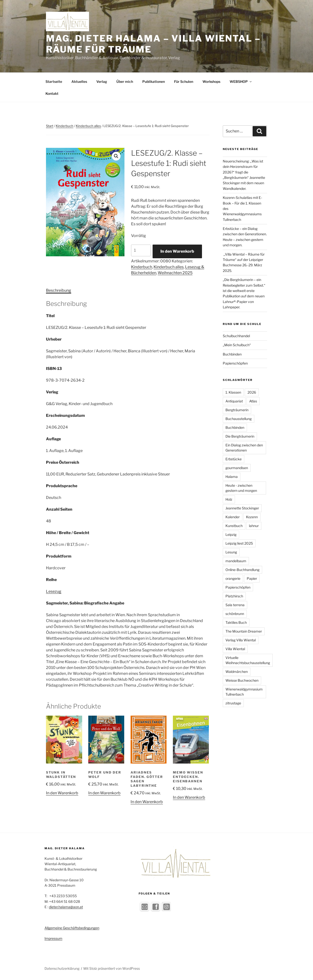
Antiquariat (234, 401)
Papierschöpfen (235, 363)
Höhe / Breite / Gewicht (68, 533)
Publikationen (154, 81)
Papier (252, 578)
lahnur (254, 526)
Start (50, 126)
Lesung (231, 552)
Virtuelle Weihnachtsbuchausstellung (248, 660)
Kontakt (52, 93)
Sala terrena (235, 605)
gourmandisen (237, 468)
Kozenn (252, 517)
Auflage (53, 439)
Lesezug (54, 591)
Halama (232, 477)
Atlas (253, 401)
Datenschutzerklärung (62, 968)
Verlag (102, 81)
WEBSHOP (241, 81)
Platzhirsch (234, 596)
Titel (50, 316)
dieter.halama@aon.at (66, 907)
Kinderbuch (65, 126)
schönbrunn (235, 614)
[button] (116, 156)
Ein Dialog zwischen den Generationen (244, 448)
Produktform (59, 556)
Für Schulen (184, 81)
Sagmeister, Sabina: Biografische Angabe (85, 603)
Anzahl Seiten (59, 509)
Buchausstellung (239, 419)
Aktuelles (79, 81)
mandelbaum (236, 561)
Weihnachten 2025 (175, 273)
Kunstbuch (234, 526)
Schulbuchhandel (236, 336)
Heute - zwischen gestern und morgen (241, 488)
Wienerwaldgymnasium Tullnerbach (244, 692)
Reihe (51, 580)
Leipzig (231, 534)
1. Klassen (233, 392)
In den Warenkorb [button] (62, 793)
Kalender (233, 517)
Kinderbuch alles (88, 126)
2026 (252, 392)
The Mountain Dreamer (244, 631)
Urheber (54, 339)
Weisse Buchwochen (242, 680)
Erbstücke (234, 459)
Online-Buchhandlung (242, 570)
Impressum (53, 938)
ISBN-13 (54, 369)
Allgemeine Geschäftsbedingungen (72, 928)
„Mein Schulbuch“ (237, 345)
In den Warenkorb (177, 251)
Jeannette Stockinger (242, 508)
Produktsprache (62, 486)
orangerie (233, 578)
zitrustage (233, 703)
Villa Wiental (235, 649)
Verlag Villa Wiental (241, 640)
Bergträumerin (237, 410)
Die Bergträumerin (240, 436)
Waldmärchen (237, 672)
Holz (229, 499)
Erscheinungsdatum (65, 415)
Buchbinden (232, 354)
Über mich (125, 81)
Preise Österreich (63, 462)
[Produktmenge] (141, 250)
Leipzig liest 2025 (239, 543)
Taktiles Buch (236, 622)
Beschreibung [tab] (59, 290)
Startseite (54, 81)
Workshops (211, 81)
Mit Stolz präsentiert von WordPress (112, 968)
